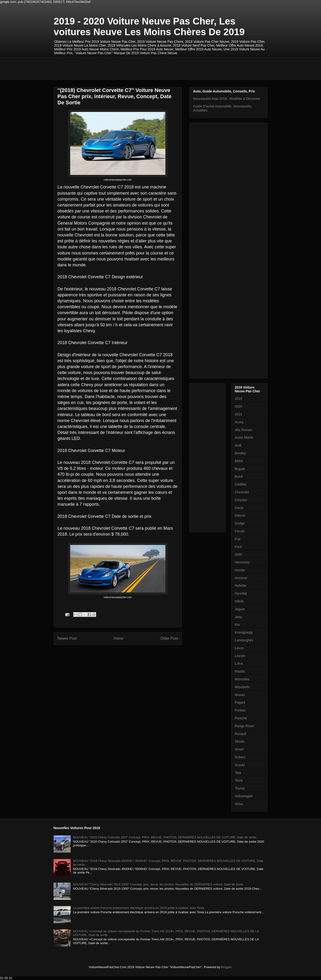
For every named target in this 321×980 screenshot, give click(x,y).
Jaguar (240, 609)
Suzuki (240, 765)
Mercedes (242, 679)
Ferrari (240, 531)
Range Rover (245, 726)
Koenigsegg (244, 632)
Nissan (240, 695)
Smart (239, 749)
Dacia (239, 508)
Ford (238, 547)
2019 (239, 399)
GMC (239, 554)
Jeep (238, 617)
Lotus (239, 663)
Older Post (169, 638)
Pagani (240, 702)
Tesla (239, 780)
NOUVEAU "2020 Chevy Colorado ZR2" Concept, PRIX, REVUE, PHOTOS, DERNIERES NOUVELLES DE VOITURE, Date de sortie (165, 837)
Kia (237, 625)
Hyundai (241, 593)
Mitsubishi (242, 687)
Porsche (241, 718)
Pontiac (240, 710)
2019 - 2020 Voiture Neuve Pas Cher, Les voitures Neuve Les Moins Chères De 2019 (149, 26)
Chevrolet (242, 492)
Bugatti (240, 469)
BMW (239, 461)
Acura (239, 422)
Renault (241, 734)
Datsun (240, 515)
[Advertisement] (140, 68)
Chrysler (241, 500)
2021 (239, 414)
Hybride (241, 586)
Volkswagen (244, 796)
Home (119, 638)
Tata (238, 773)
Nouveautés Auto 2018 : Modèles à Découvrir (227, 99)
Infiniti (239, 601)
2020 (239, 406)
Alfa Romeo (244, 430)
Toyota (240, 788)
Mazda (240, 671)
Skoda (240, 741)
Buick (239, 476)
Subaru (240, 757)
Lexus (239, 648)
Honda (240, 570)
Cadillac (241, 484)
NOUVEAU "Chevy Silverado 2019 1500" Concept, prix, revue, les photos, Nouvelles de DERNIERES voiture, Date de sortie (158, 884)
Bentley (240, 453)
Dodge (240, 523)
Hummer (241, 578)
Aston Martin (244, 437)
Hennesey (242, 562)
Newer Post (67, 638)
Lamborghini (244, 640)
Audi (238, 445)
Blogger (226, 967)
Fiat (238, 539)
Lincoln (240, 656)
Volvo (239, 804)
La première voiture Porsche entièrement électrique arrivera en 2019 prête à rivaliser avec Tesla (139, 908)
